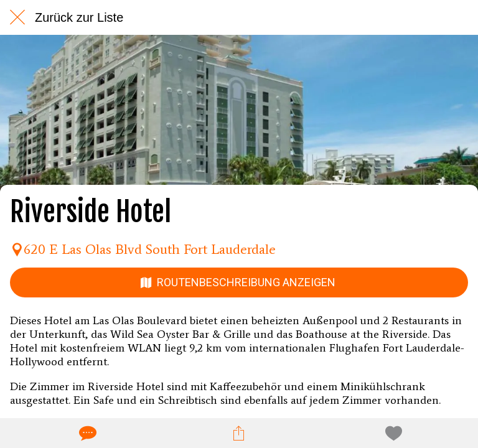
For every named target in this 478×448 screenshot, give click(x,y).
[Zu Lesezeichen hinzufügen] (391, 433)
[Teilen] (239, 433)
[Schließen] (17, 17)
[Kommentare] (87, 433)
